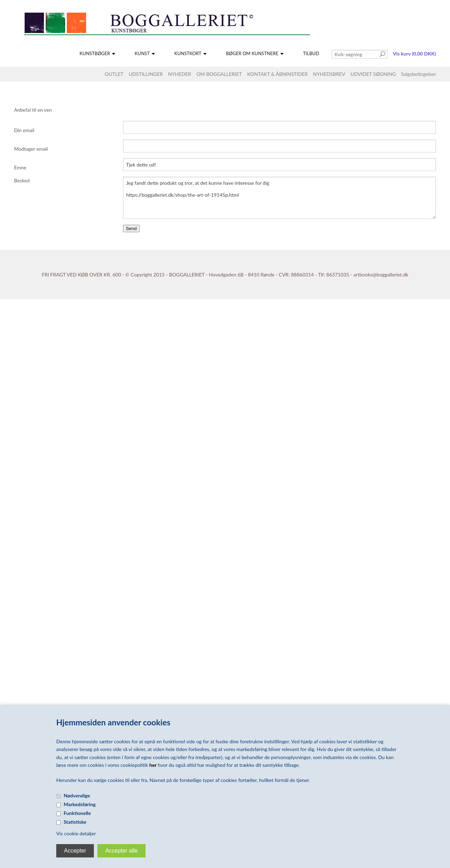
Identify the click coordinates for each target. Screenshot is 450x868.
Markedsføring (80, 804)
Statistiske (75, 822)
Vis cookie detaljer (76, 833)
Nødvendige (77, 795)
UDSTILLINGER (146, 74)
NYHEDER (180, 74)
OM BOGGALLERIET (219, 74)
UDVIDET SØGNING (373, 74)
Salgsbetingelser (419, 74)
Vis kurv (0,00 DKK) (414, 54)
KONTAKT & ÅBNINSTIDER (277, 74)
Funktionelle (77, 813)
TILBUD (311, 53)
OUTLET (114, 74)
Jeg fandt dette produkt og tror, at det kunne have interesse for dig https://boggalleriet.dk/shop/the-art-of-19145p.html (279, 198)
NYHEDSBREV (329, 74)
